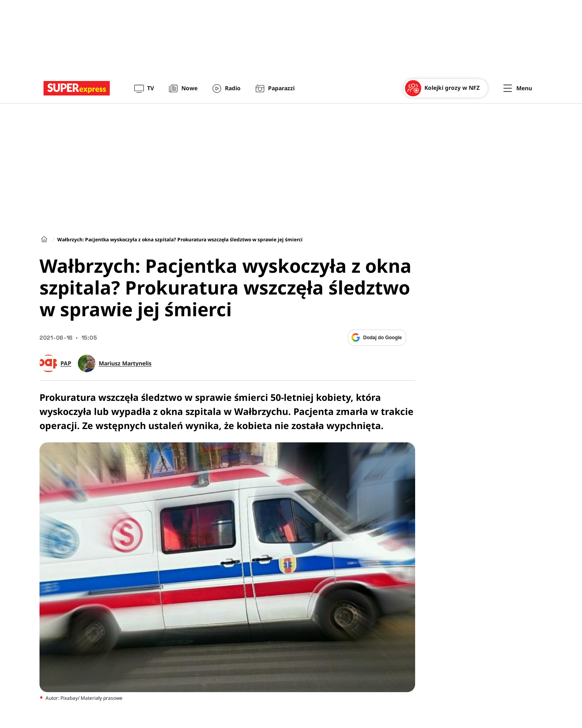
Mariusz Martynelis (125, 363)
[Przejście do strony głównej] (77, 88)
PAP (66, 363)
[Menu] (518, 88)
